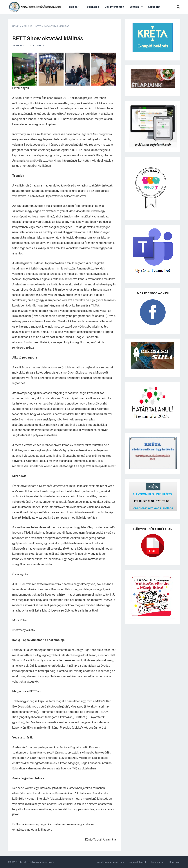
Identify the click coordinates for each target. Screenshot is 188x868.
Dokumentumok (114, 7)
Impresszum (158, 862)
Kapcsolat (154, 7)
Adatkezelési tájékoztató (111, 862)
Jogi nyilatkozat (138, 862)
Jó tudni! (135, 7)
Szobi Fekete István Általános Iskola (35, 862)
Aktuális (27, 26)
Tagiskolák (92, 7)
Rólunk (73, 7)
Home (15, 26)
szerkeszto (20, 46)
